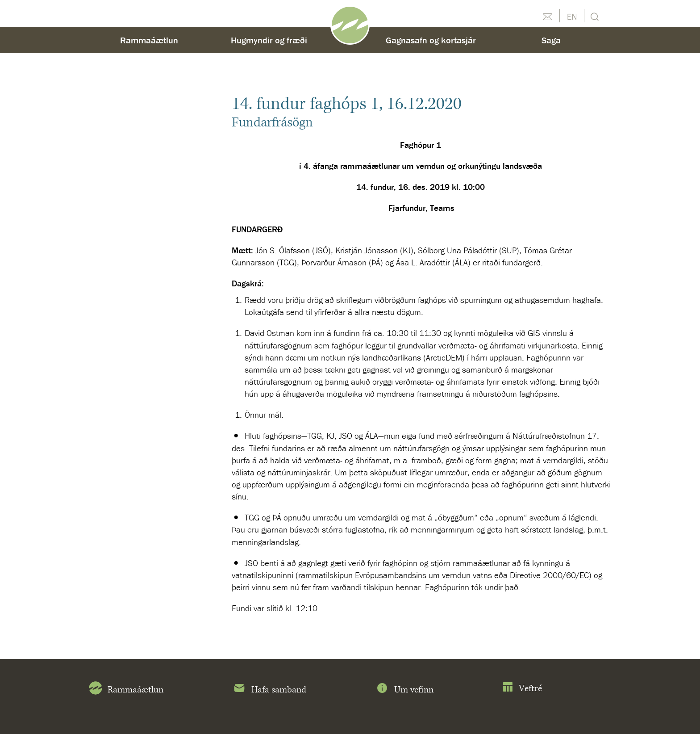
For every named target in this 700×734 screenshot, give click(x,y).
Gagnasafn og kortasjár (431, 40)
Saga (551, 40)
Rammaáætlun (149, 40)
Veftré (522, 689)
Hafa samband (269, 690)
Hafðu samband (547, 16)
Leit (594, 16)
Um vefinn (404, 690)
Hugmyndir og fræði (269, 40)
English (572, 16)
